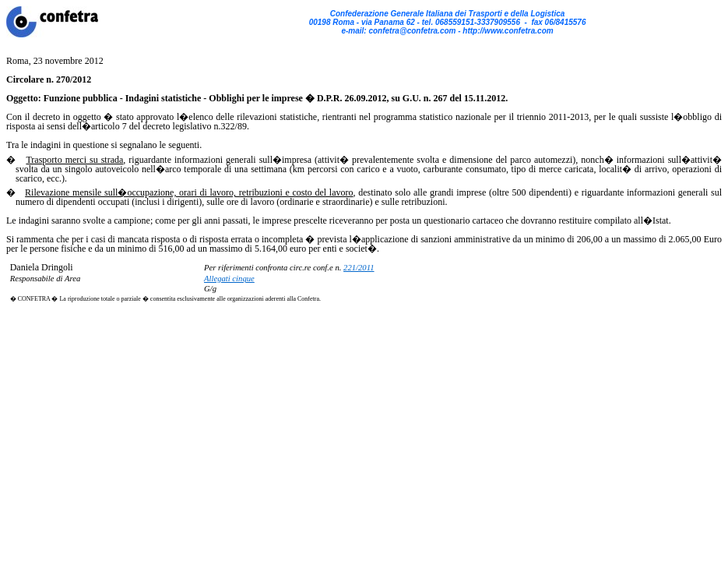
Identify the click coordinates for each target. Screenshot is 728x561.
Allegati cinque (229, 279)
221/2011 (359, 268)
